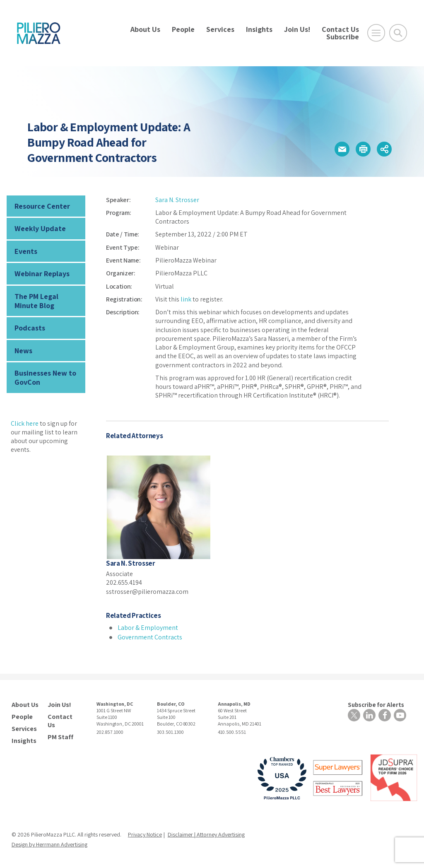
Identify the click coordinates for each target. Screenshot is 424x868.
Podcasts (30, 328)
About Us (145, 29)
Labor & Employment (148, 628)
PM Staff (60, 737)
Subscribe (343, 37)
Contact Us (340, 29)
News (23, 351)
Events (26, 251)
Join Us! (297, 29)
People (183, 29)
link (186, 299)
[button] (342, 149)
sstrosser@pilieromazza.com (147, 592)
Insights (259, 29)
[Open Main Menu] (376, 33)
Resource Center (42, 206)
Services (220, 29)
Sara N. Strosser (177, 200)
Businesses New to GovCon (45, 377)
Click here (25, 423)
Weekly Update (40, 228)
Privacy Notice (145, 834)
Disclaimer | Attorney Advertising (206, 834)
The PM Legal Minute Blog (36, 301)
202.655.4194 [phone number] (124, 582)
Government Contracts (150, 637)
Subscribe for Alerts (376, 705)
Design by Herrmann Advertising (49, 844)
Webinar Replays (42, 274)
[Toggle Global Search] (398, 33)
